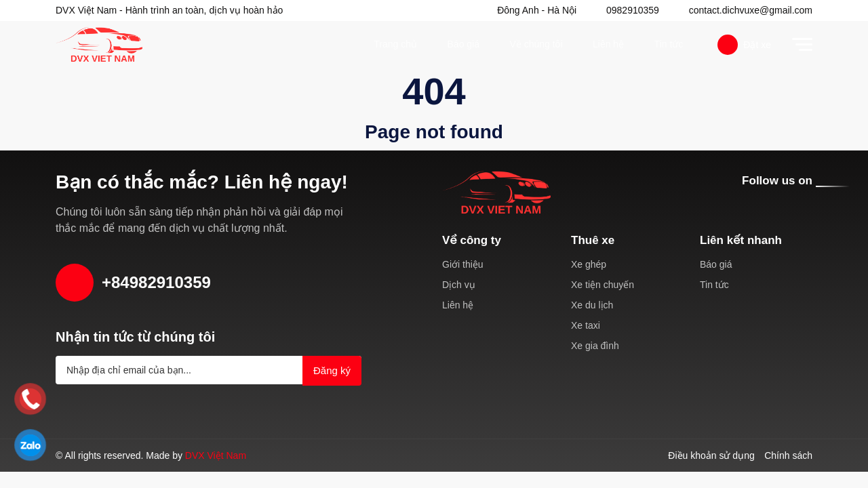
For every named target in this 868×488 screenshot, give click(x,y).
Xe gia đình (594, 346)
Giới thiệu (463, 264)
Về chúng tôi (536, 44)
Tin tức (668, 44)
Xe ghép (589, 264)
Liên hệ (608, 44)
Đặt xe (744, 45)
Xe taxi (586, 325)
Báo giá (463, 44)
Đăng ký (331, 370)
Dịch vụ (458, 285)
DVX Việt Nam (216, 455)
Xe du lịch (591, 305)
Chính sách (788, 455)
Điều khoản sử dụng (712, 455)
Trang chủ (396, 44)
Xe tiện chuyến (604, 285)
